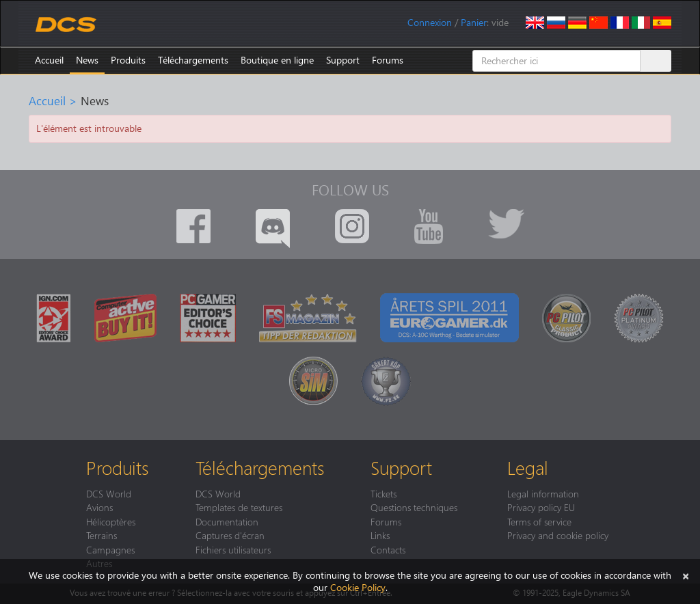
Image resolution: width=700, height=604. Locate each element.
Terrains (102, 535)
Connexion (430, 22)
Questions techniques (414, 507)
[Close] (686, 575)
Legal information (543, 493)
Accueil (49, 60)
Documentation (227, 521)
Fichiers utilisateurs (233, 549)
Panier (474, 22)
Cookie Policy (358, 587)
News (87, 60)
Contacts (388, 549)
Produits (128, 60)
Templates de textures (239, 507)
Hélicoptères (111, 521)
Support (343, 60)
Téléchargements (193, 60)
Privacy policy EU (541, 507)
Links (380, 535)
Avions (99, 507)
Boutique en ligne (277, 60)
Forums (388, 60)
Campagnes (110, 549)
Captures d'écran (230, 535)
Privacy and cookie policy (558, 535)
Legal (528, 467)
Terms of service (539, 521)
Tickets (383, 493)
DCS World (109, 493)
